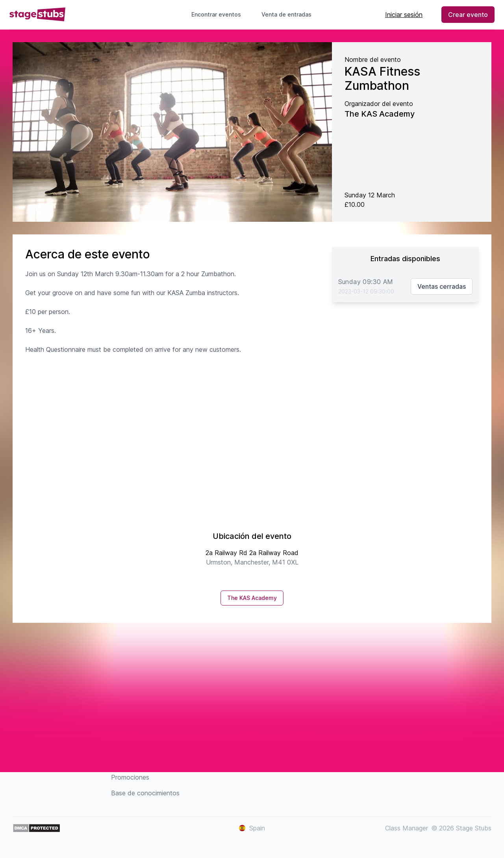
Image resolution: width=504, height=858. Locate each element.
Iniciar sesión (404, 15)
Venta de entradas (290, 14)
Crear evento (468, 15)
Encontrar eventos (216, 14)
